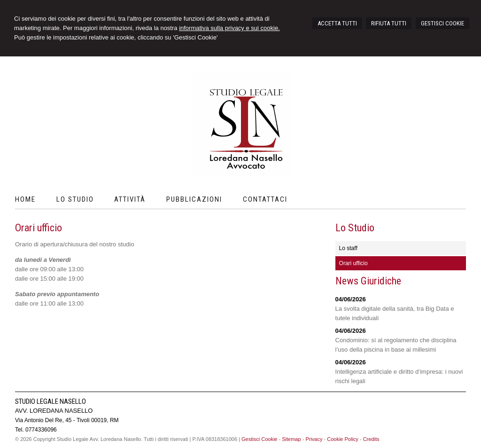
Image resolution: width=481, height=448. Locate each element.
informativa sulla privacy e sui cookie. (229, 28)
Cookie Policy (343, 439)
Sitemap (291, 439)
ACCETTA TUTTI (337, 23)
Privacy (314, 439)
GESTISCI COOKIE (442, 23)
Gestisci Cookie (259, 439)
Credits (371, 439)
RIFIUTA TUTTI (389, 23)
